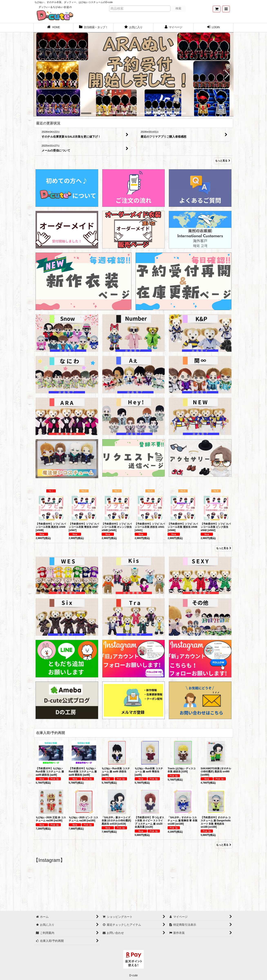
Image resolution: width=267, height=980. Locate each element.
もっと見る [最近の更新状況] (223, 161)
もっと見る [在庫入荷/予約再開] (224, 845)
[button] (226, 9)
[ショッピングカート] (217, 9)
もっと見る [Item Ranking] (224, 548)
